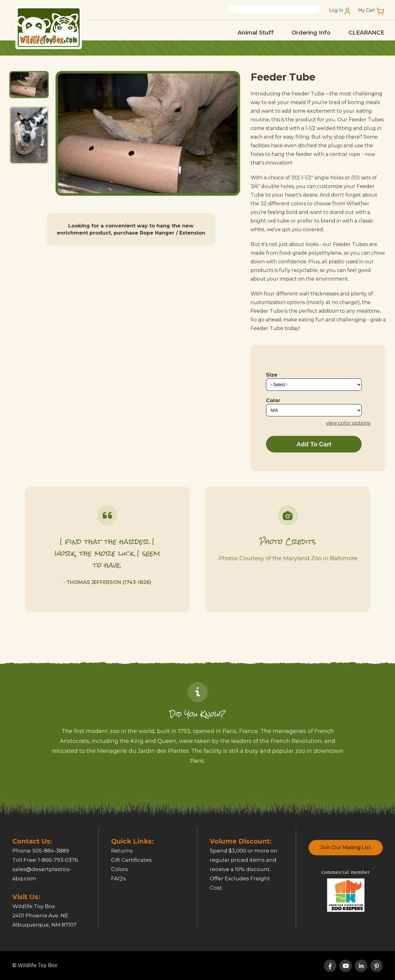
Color (273, 400)
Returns (122, 851)
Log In (336, 10)
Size (272, 375)
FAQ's (118, 878)
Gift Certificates (131, 860)
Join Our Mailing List (346, 847)
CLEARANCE (366, 33)
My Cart (366, 10)
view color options (348, 423)
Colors (120, 869)
